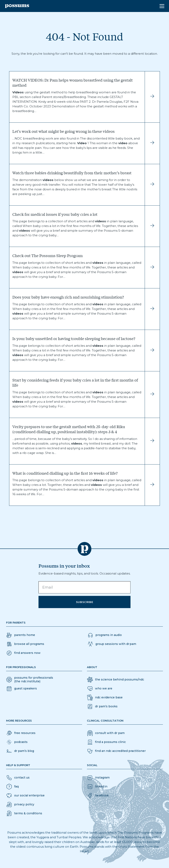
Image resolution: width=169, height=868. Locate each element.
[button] (23, 653)
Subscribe (85, 602)
